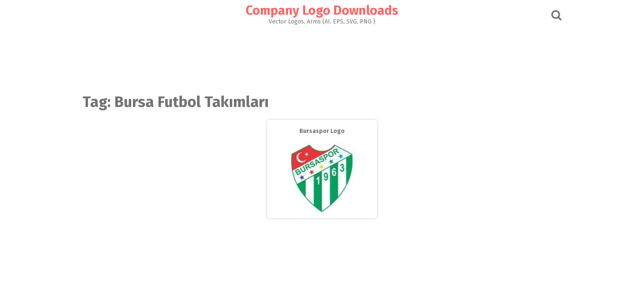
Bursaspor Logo (322, 131)
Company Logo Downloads (322, 10)
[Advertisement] (322, 57)
